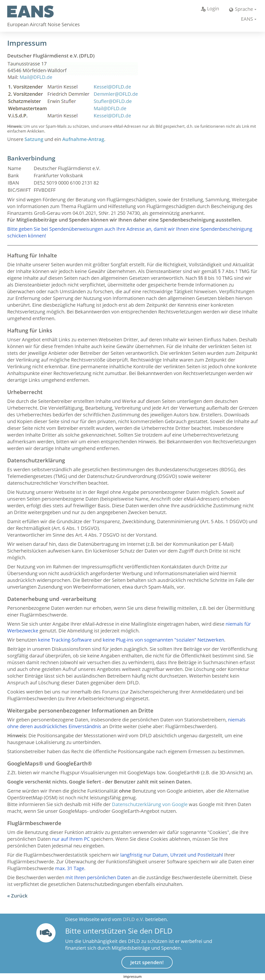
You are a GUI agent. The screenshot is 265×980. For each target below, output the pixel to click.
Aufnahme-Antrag (83, 139)
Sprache (241, 9)
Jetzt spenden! (147, 962)
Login (210, 9)
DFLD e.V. (133, 919)
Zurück (19, 896)
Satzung (34, 139)
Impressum (132, 977)
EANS (247, 19)
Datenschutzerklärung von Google (150, 804)
